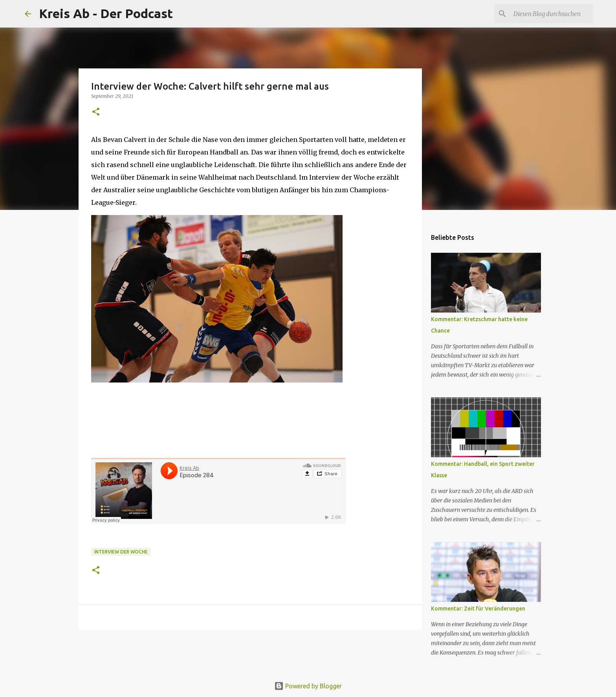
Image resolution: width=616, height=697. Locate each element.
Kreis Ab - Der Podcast (106, 13)
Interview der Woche (121, 552)
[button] (96, 112)
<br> (218, 491)
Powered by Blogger (308, 686)
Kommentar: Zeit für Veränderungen (478, 609)
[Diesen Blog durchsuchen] (552, 14)
